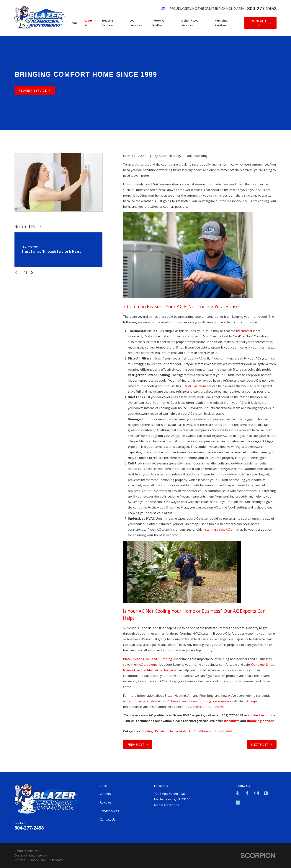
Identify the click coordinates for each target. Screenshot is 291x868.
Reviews (106, 802)
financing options (261, 721)
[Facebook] (247, 793)
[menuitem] (20, 860)
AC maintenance (200, 386)
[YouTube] (266, 793)
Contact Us (108, 819)
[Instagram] (257, 793)
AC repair (253, 701)
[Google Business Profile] (238, 803)
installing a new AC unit (219, 529)
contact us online (262, 715)
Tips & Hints (224, 731)
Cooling (147, 731)
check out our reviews (209, 707)
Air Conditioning (201, 731)
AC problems (148, 664)
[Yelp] (238, 793)
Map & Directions (166, 805)
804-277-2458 (262, 8)
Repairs (160, 731)
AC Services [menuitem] (136, 23)
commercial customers (146, 701)
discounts (232, 721)
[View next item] (32, 273)
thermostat (244, 331)
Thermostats (177, 731)
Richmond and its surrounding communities (199, 701)
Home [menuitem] (73, 23)
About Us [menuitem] (88, 23)
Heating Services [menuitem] (108, 23)
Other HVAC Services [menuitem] (190, 23)
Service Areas (109, 811)
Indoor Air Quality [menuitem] (159, 23)
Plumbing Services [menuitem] (221, 23)
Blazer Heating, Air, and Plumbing (148, 659)
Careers (105, 794)
